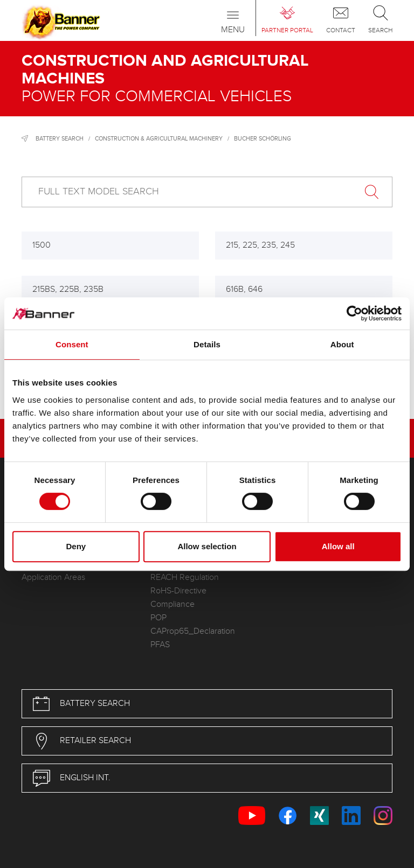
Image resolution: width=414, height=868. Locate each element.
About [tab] (342, 344)
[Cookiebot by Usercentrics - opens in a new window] (354, 313)
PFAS (160, 645)
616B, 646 (244, 289)
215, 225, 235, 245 (260, 245)
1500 (42, 245)
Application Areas (53, 577)
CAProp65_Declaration (193, 631)
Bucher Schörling (263, 139)
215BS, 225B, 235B (68, 289)
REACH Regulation (185, 577)
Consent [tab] (72, 344)
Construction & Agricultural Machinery (159, 139)
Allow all (338, 546)
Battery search (60, 139)
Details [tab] (207, 344)
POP (158, 618)
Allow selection (207, 546)
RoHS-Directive (178, 591)
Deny (76, 546)
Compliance (172, 604)
